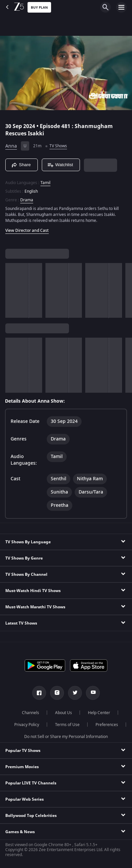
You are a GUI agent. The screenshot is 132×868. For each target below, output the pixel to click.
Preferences (107, 725)
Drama (27, 200)
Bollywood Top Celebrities (31, 816)
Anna (11, 146)
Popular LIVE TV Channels (31, 783)
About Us (64, 713)
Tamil (45, 183)
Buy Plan (39, 7)
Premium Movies (22, 767)
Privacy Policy (27, 725)
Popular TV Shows (23, 751)
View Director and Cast (27, 231)
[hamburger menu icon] (121, 7)
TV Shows (58, 146)
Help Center (99, 713)
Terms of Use (67, 725)
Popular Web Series (25, 799)
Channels (31, 713)
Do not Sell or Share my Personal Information (66, 737)
